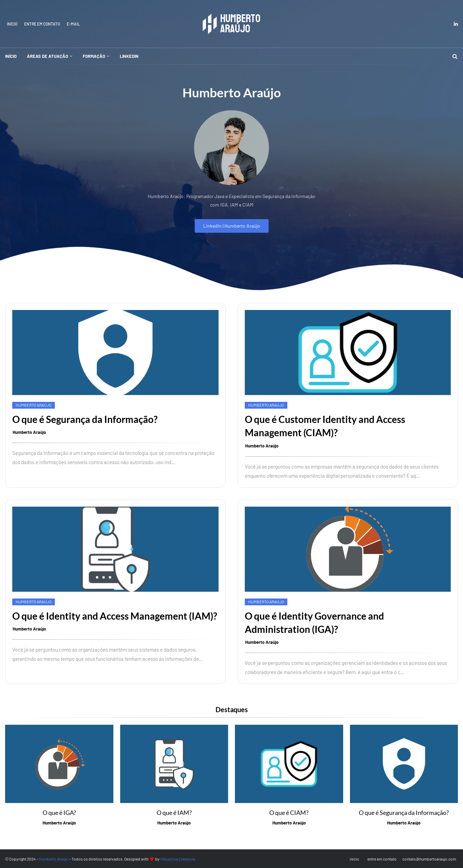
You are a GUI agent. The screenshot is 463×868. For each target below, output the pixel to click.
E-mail (73, 24)
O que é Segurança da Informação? (85, 419)
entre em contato (42, 24)
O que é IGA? (59, 813)
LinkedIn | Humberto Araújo (232, 226)
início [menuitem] (11, 56)
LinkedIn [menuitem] (129, 56)
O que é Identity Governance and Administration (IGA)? (314, 623)
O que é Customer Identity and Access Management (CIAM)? (325, 426)
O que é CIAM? (289, 813)
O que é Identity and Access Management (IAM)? (115, 616)
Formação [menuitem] (94, 56)
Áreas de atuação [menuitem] (47, 56)
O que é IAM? (174, 813)
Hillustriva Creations (178, 859)
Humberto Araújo (29, 432)
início (12, 24)
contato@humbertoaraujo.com (429, 859)
